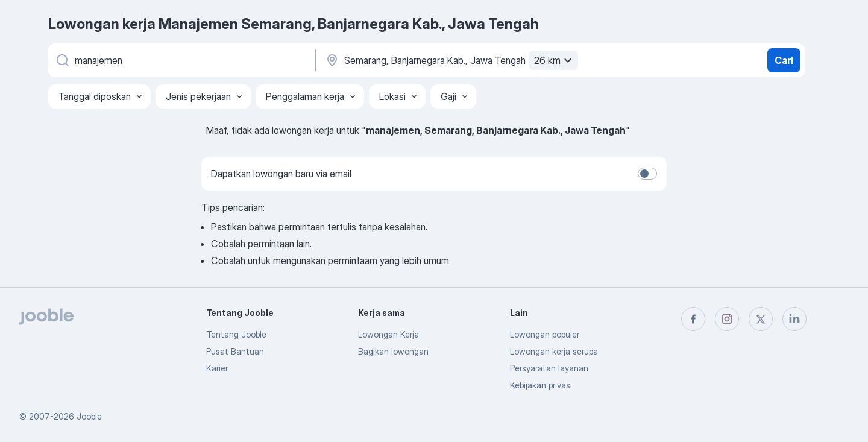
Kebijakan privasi (541, 385)
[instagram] (727, 319)
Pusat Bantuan (235, 351)
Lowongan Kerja (388, 334)
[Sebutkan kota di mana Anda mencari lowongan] (450, 60)
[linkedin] (794, 319)
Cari (784, 60)
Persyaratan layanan (549, 368)
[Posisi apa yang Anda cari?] (181, 60)
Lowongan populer (545, 334)
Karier (217, 368)
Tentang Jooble (236, 334)
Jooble (89, 416)
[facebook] (693, 319)
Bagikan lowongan (393, 351)
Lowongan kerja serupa (554, 351)
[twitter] (761, 319)
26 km (555, 60)
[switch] (647, 174)
